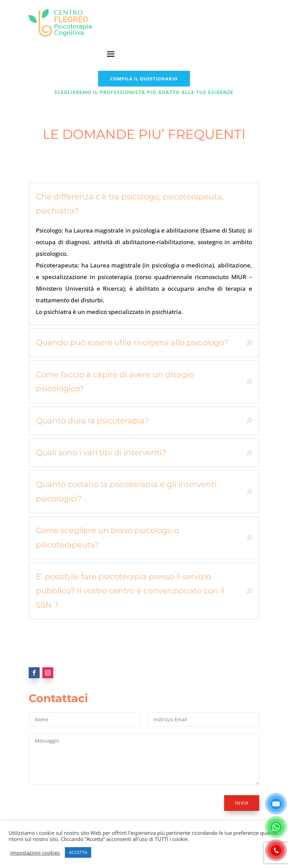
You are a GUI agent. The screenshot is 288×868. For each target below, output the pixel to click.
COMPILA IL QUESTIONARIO (144, 79)
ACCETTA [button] (78, 852)
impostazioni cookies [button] (35, 853)
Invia (242, 803)
